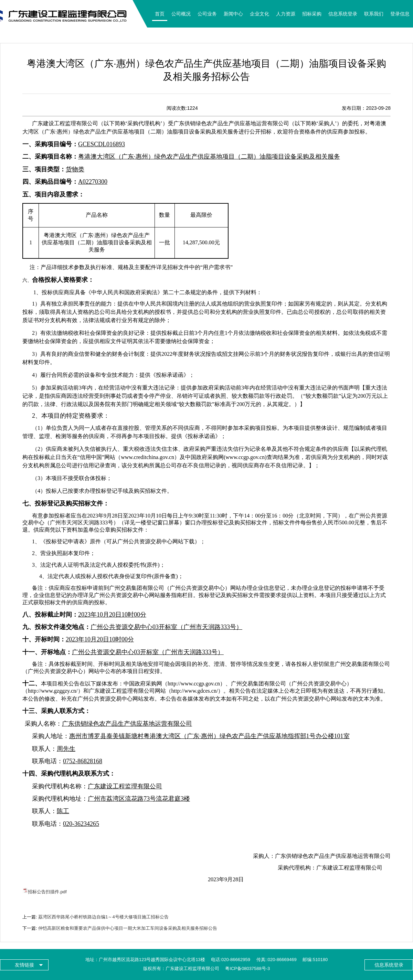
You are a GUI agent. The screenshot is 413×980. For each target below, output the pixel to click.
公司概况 (181, 14)
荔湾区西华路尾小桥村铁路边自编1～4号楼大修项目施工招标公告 (103, 917)
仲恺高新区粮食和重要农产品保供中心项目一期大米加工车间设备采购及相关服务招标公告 (128, 928)
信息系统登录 (343, 14)
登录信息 (400, 14)
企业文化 (260, 14)
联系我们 (374, 14)
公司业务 (207, 14)
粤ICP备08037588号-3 (247, 968)
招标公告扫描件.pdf (47, 892)
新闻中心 (233, 14)
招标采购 (312, 14)
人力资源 (286, 14)
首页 (160, 14)
